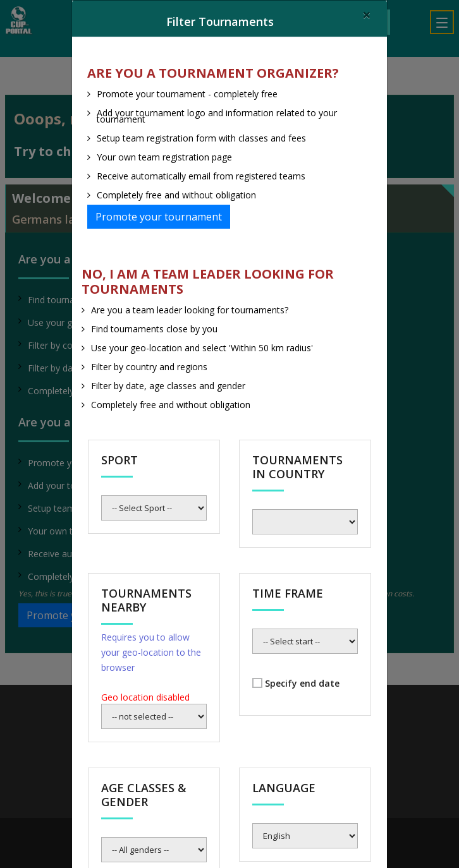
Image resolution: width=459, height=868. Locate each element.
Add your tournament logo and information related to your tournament (217, 116)
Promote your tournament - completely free (187, 94)
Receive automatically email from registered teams (201, 176)
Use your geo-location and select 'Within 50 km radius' (202, 348)
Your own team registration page (164, 157)
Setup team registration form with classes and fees (201, 138)
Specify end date (302, 683)
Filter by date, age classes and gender (168, 386)
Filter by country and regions (149, 367)
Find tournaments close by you (154, 329)
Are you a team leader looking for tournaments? (190, 310)
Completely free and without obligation (176, 195)
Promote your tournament (159, 217)
